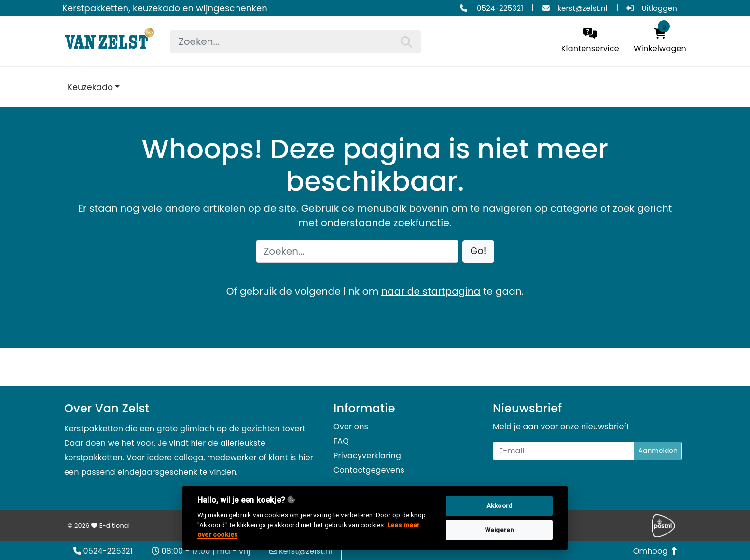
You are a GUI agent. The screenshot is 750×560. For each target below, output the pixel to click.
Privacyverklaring (367, 456)
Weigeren (500, 530)
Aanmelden (658, 451)
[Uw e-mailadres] (563, 451)
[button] (479, 252)
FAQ (341, 441)
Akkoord (499, 506)
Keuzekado (90, 87)
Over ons (351, 427)
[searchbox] (295, 41)
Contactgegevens (369, 470)
